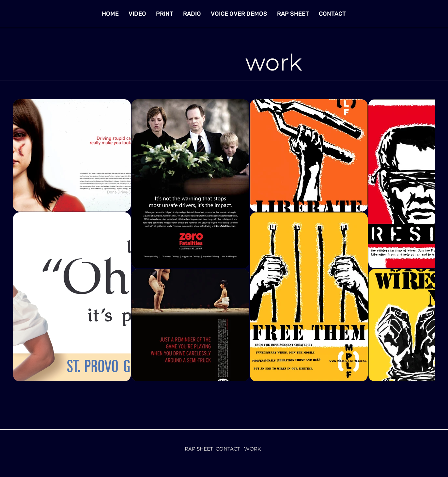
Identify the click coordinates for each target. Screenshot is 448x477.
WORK (253, 449)
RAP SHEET (199, 449)
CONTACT (228, 449)
